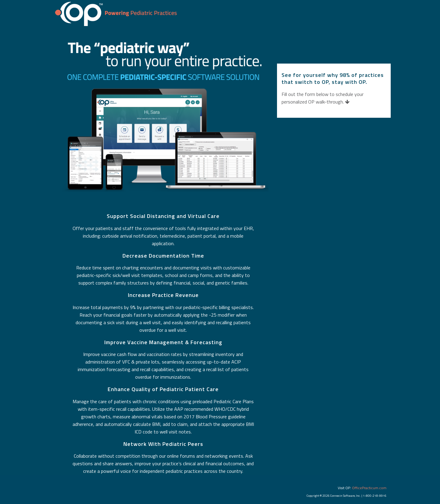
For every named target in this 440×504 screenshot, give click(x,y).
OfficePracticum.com (369, 488)
